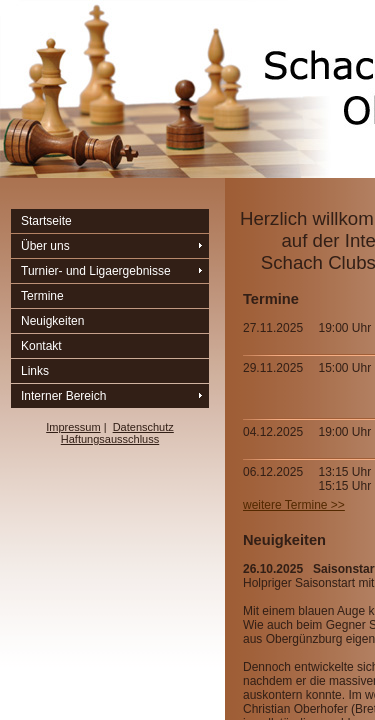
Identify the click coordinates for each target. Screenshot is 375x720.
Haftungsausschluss (110, 439)
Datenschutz (143, 427)
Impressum (73, 427)
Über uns (45, 246)
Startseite (46, 221)
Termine (42, 296)
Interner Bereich (63, 396)
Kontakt (41, 346)
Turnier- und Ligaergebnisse (96, 271)
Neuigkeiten (52, 321)
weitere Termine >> (294, 505)
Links (35, 371)
